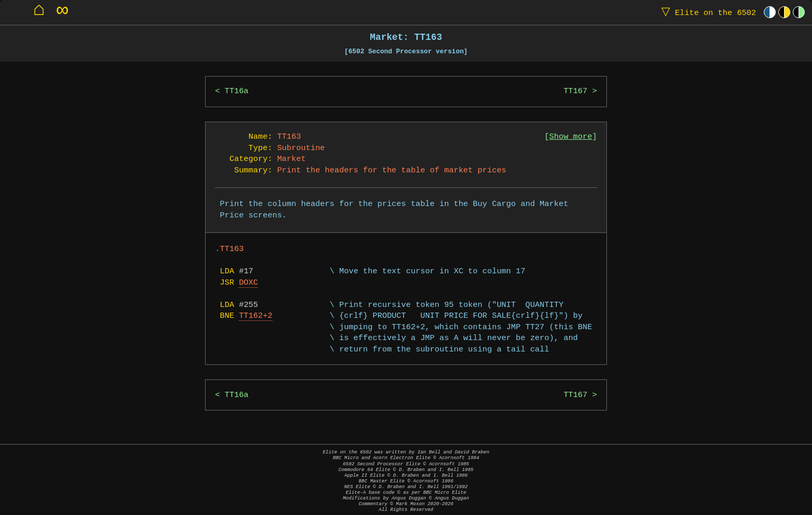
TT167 (575, 91)
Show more (571, 137)
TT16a (237, 91)
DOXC (248, 283)
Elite (706, 12)
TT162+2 (256, 316)
